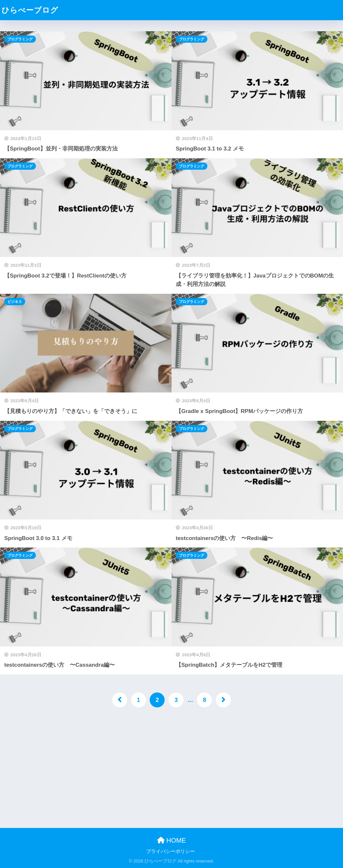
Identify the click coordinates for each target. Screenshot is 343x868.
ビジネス (15, 302)
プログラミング (20, 39)
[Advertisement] (171, 766)
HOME (172, 840)
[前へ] (120, 700)
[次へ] (223, 700)
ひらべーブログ (30, 10)
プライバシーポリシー (171, 851)
